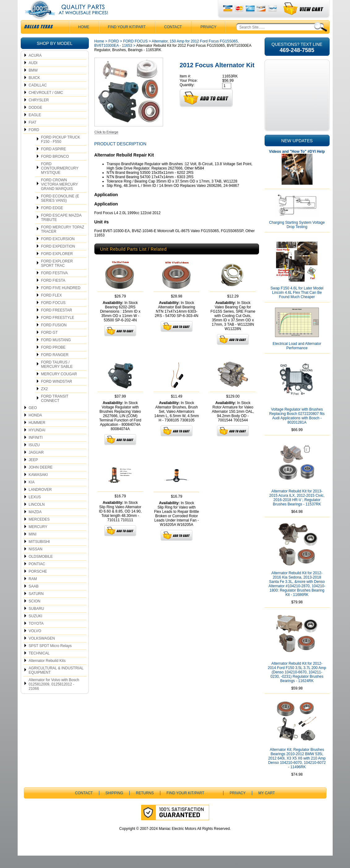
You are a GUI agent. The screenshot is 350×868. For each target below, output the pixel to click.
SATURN (36, 606)
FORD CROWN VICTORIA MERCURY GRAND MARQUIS (60, 197)
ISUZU (34, 457)
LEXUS (35, 509)
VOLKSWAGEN (42, 651)
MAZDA (35, 524)
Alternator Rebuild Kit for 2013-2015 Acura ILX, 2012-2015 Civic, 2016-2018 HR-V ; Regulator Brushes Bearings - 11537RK (297, 510)
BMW (33, 83)
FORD (34, 142)
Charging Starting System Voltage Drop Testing (297, 237)
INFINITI (36, 450)
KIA (32, 495)
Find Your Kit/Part (127, 39)
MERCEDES (39, 532)
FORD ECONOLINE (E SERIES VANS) (60, 211)
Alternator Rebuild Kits (47, 673)
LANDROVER (40, 502)
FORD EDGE (52, 220)
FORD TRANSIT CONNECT (55, 411)
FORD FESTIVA (54, 285)
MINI (33, 547)
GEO (33, 420)
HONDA (35, 428)
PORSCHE (38, 584)
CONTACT (173, 39)
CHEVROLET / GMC (46, 105)
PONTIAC (37, 576)
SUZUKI (36, 628)
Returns (145, 805)
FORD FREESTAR (57, 323)
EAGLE (35, 127)
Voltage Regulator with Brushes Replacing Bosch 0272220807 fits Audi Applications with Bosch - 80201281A (297, 428)
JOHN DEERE (41, 480)
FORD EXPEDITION (58, 259)
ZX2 (45, 401)
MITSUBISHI (39, 554)
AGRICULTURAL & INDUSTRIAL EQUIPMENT (56, 683)
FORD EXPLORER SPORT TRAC (57, 276)
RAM (33, 591)
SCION (35, 614)
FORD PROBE (53, 360)
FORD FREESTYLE (58, 330)
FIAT (33, 135)
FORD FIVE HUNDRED (61, 300)
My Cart (267, 805)
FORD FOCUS (53, 315)
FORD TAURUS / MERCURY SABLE (57, 377)
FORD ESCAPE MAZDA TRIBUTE (61, 230)
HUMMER (37, 435)
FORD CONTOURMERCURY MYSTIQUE (60, 181)
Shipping (114, 805)
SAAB (34, 599)
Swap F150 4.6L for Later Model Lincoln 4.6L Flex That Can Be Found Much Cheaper (297, 305)
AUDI (33, 75)
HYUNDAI (37, 443)
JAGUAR (36, 465)
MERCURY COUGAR (59, 386)
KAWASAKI (38, 487)
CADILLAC (38, 98)
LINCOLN (37, 517)
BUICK (35, 90)
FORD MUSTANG (56, 352)
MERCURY (38, 539)
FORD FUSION (54, 337)
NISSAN (36, 562)
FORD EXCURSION (58, 251)
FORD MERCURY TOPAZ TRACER (63, 242)
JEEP (33, 472)
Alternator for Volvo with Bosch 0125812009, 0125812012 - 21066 (54, 697)
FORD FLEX (52, 308)
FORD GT (50, 345)
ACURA (35, 68)
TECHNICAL (39, 666)
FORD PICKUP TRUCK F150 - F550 (61, 152)
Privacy (209, 39)
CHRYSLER (39, 112)
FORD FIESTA (53, 293)
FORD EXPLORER (57, 266)
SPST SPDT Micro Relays (50, 658)
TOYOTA (36, 636)
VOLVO (35, 643)
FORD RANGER (55, 367)
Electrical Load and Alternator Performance (297, 358)
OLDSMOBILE (41, 569)
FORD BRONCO (55, 169)
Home (99, 54)
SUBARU (37, 621)
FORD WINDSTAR (57, 394)
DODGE (36, 120)
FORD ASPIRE (54, 161)
